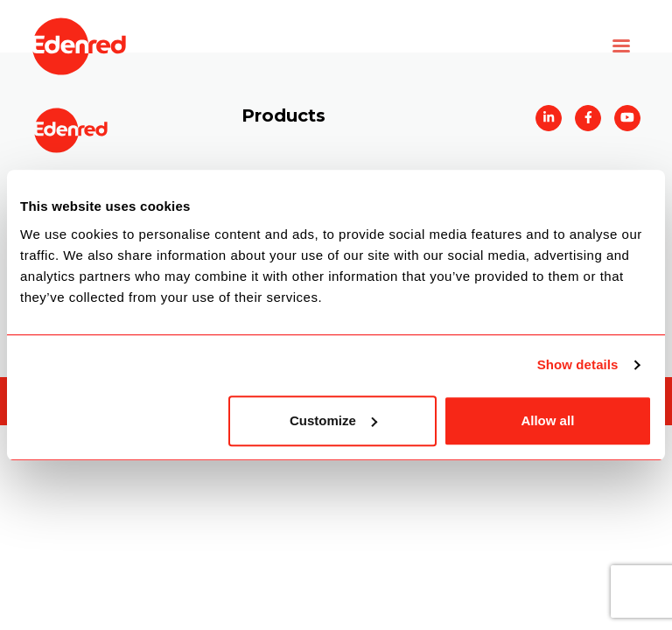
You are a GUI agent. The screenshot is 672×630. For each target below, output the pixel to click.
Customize (333, 420)
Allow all (547, 420)
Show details (578, 364)
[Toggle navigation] (621, 46)
